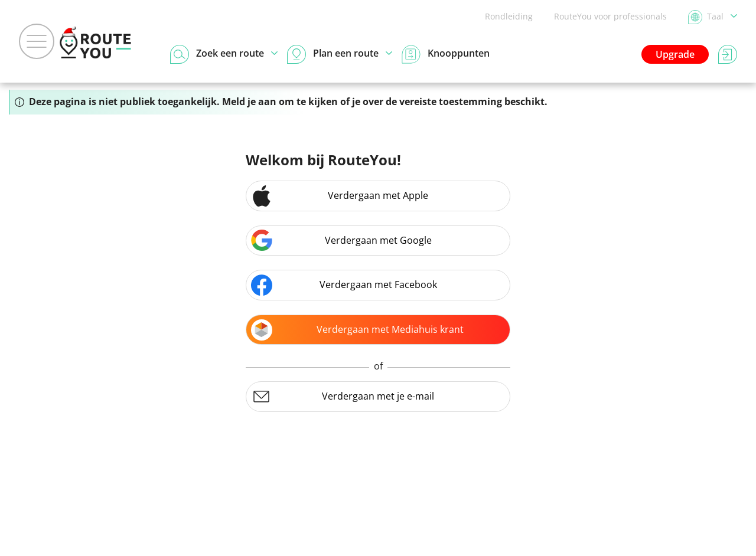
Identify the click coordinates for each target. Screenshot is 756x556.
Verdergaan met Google (341, 240)
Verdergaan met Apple (340, 196)
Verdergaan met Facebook (344, 285)
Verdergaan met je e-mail (343, 397)
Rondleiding (509, 16)
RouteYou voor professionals (610, 16)
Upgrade (675, 54)
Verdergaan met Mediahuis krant (357, 330)
